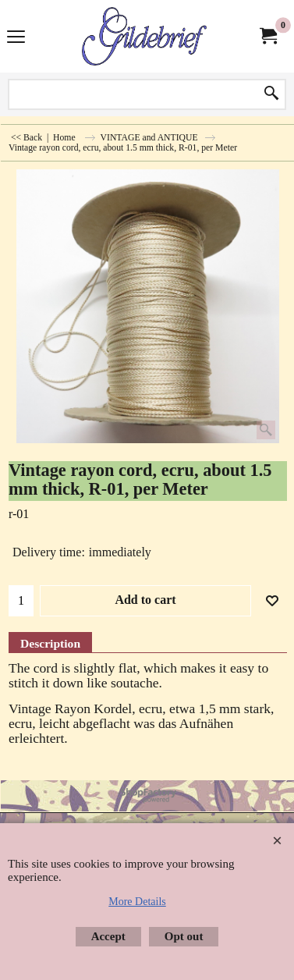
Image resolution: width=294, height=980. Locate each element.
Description (50, 643)
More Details (137, 902)
